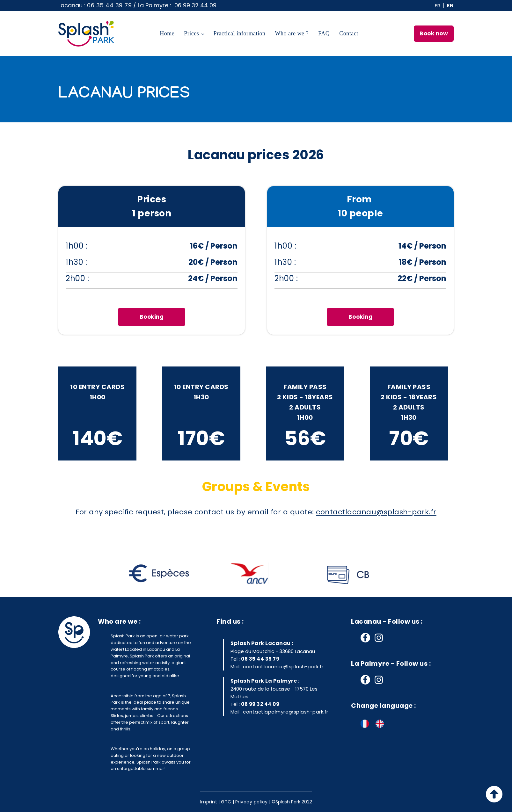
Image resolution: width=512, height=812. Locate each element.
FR (438, 6)
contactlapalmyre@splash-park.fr (286, 712)
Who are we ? (292, 33)
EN (450, 6)
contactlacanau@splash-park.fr (283, 667)
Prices (191, 33)
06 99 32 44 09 (260, 704)
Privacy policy (252, 802)
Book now (434, 33)
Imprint (209, 802)
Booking (152, 317)
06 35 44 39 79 (109, 5)
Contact (349, 33)
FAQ (324, 33)
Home (167, 33)
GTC (226, 802)
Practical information (240, 33)
